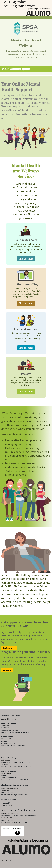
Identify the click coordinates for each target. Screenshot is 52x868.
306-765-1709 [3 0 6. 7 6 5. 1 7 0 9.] (6, 760)
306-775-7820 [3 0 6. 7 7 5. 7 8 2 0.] (6, 739)
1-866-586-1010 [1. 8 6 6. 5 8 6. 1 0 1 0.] (7, 790)
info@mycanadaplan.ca (10, 813)
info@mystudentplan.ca (10, 788)
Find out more (27, 259)
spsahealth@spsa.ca (9, 719)
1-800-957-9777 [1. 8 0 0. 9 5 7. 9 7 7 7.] (7, 805)
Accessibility (18, 831)
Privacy (6, 828)
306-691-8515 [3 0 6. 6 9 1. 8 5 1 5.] (6, 726)
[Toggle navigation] (47, 69)
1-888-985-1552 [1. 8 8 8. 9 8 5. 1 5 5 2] (7, 818)
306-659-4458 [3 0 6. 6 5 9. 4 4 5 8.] (6, 773)
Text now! (7, 670)
